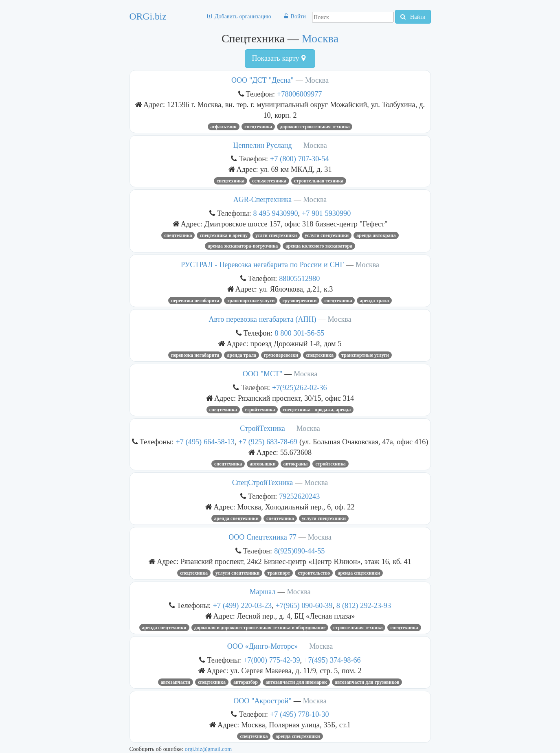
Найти (413, 17)
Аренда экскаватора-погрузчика (243, 246)
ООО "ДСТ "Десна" (262, 80)
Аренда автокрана (376, 235)
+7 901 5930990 (326, 213)
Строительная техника (358, 628)
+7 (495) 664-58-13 (205, 442)
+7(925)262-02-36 (300, 387)
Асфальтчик (224, 127)
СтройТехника (262, 428)
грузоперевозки (281, 355)
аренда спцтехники (359, 573)
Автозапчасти (176, 682)
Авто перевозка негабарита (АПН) (262, 319)
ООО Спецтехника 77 (264, 537)
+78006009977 (299, 94)
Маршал (263, 592)
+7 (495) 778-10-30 (300, 714)
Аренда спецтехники (164, 628)
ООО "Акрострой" (262, 701)
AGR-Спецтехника (263, 200)
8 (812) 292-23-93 (364, 605)
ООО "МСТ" (263, 374)
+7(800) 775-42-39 (272, 660)
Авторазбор (246, 682)
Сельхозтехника (269, 181)
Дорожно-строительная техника (315, 127)
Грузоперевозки (299, 301)
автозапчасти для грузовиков (367, 682)
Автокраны (296, 464)
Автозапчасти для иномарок (296, 682)
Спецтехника (258, 127)
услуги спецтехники (327, 235)
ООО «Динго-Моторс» (262, 646)
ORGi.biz (148, 16)
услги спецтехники (276, 235)
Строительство (314, 573)
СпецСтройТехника (263, 483)
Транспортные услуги (251, 301)
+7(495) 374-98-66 (332, 660)
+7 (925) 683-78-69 (269, 442)
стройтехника (260, 410)
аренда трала (374, 301)
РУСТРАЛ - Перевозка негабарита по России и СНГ (262, 265)
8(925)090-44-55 (299, 551)
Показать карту (278, 58)
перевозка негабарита (195, 301)
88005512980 (299, 278)
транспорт (279, 573)
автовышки (262, 464)
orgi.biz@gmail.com (208, 749)
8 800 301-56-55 (299, 333)
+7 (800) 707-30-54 (300, 159)
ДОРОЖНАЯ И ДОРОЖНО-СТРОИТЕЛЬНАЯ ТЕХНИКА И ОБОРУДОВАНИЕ (260, 628)
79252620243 (299, 496)
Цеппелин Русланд (262, 145)
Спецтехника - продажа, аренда (317, 410)
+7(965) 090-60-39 (304, 605)
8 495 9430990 (275, 213)
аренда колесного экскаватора (319, 246)
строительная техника (319, 181)
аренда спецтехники (236, 518)
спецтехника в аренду (224, 235)
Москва (320, 38)
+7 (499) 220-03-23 (243, 605)
